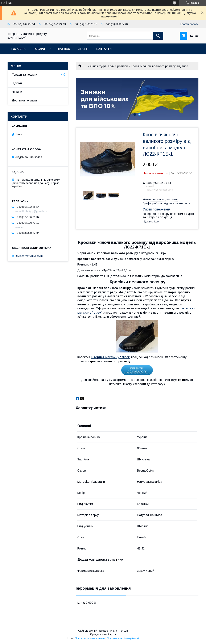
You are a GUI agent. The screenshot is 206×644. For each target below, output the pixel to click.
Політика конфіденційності (123, 638)
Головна (18, 49)
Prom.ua (123, 631)
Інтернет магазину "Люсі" (111, 357)
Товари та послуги (24, 75)
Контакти (104, 49)
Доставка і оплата (24, 100)
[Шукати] (158, 36)
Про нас (63, 49)
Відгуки (17, 83)
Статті (83, 49)
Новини (17, 92)
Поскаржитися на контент (90, 638)
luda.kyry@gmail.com (29, 256)
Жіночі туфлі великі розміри (109, 66)
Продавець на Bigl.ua (103, 635)
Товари (39, 49)
